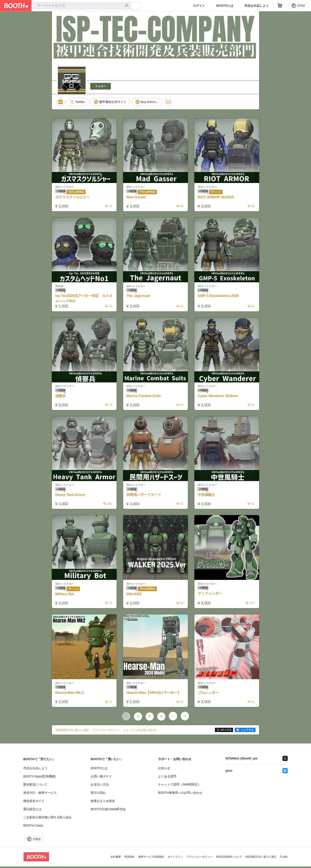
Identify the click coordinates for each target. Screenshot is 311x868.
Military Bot (65, 596)
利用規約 (130, 858)
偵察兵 (61, 397)
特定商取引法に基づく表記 (261, 858)
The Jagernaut (139, 296)
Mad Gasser (137, 197)
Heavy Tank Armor (71, 496)
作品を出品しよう (257, 6)
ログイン (199, 6)
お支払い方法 (100, 786)
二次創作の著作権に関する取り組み (48, 819)
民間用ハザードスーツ (144, 496)
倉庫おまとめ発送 (103, 802)
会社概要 (116, 858)
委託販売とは (32, 811)
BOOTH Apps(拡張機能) (40, 778)
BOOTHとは (225, 6)
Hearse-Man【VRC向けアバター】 (154, 695)
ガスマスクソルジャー (73, 197)
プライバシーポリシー (200, 858)
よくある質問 (167, 778)
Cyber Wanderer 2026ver (218, 397)
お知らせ (164, 770)
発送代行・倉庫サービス (40, 794)
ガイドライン (175, 858)
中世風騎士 (207, 496)
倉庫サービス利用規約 (151, 858)
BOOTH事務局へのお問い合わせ (180, 794)
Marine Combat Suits (144, 397)
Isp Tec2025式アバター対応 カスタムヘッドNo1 (84, 299)
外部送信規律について (229, 858)
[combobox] (82, 6)
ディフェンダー (210, 595)
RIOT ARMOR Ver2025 (216, 197)
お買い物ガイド (101, 778)
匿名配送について (35, 786)
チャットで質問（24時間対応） (179, 786)
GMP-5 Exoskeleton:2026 (219, 296)
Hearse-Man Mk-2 (70, 695)
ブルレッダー (208, 695)
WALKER (134, 596)
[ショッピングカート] (280, 6)
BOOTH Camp (33, 827)
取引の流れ (98, 794)
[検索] (127, 6)
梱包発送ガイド (34, 802)
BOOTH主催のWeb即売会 (108, 811)
